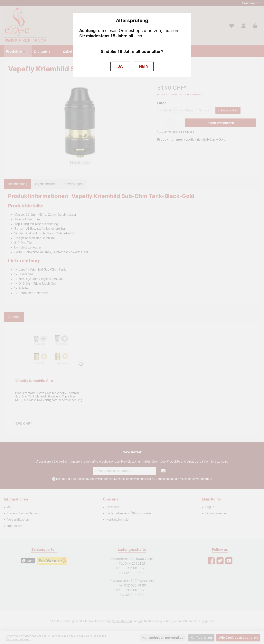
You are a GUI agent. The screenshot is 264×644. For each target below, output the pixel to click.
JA (120, 66)
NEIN (144, 66)
